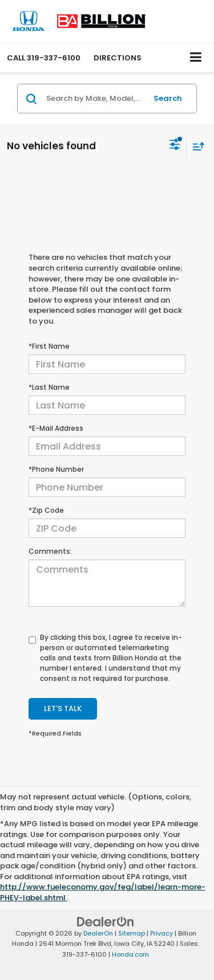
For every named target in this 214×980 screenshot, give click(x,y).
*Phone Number (56, 469)
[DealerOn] (106, 921)
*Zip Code (46, 510)
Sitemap (132, 933)
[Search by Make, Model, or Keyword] (95, 99)
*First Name (49, 346)
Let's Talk (63, 709)
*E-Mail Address (56, 428)
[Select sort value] (196, 146)
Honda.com (130, 954)
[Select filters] (175, 146)
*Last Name (49, 387)
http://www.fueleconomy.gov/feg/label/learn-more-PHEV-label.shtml (103, 892)
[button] (44, 58)
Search (168, 98)
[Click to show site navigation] (196, 58)
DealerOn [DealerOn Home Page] (98, 933)
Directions (118, 58)
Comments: (50, 551)
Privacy (161, 933)
